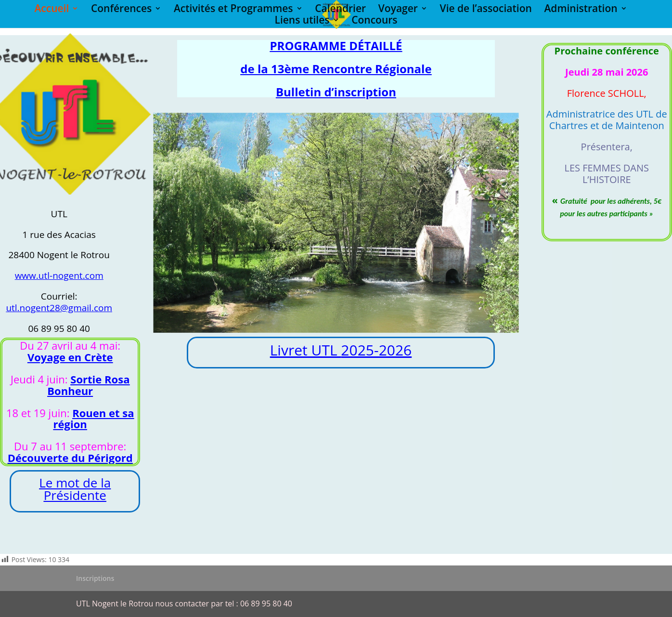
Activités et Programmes (233, 10)
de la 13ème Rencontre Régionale (336, 69)
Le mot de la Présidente (75, 489)
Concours (374, 21)
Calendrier (340, 10)
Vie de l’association (486, 10)
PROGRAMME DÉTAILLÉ (336, 46)
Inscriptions (95, 578)
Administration (581, 10)
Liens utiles (302, 21)
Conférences (121, 10)
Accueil (52, 10)
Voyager (398, 10)
